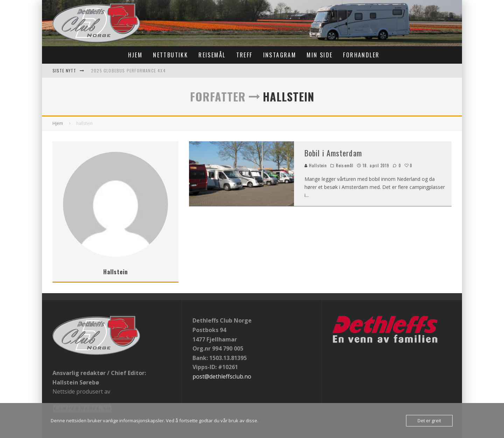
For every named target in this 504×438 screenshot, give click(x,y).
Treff (244, 55)
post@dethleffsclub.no (222, 376)
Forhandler (361, 55)
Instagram (280, 55)
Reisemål (212, 55)
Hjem (135, 55)
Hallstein (316, 165)
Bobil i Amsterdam (333, 153)
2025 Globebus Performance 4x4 (128, 70)
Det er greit (429, 421)
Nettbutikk (170, 55)
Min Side (320, 55)
